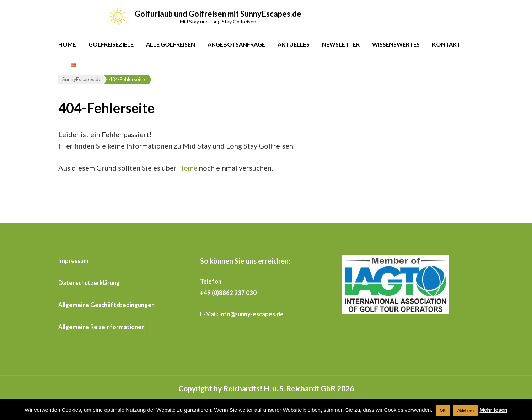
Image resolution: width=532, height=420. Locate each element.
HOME (67, 44)
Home (188, 168)
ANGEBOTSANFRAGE (236, 44)
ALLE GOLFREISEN (171, 44)
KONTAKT (446, 44)
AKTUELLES (294, 44)
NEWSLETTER (341, 44)
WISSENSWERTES (396, 44)
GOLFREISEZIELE (111, 44)
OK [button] (443, 410)
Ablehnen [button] (466, 410)
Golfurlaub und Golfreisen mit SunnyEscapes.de (218, 14)
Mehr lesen (493, 410)
